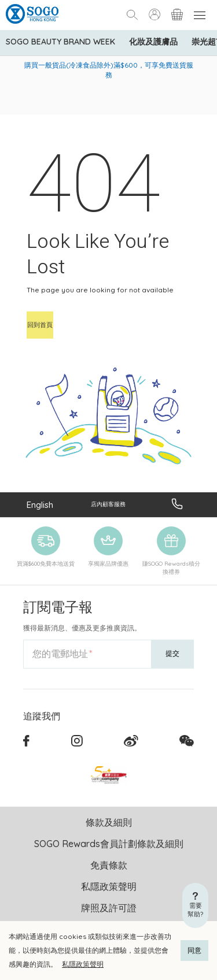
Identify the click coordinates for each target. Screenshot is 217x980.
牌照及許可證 (109, 908)
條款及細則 (109, 822)
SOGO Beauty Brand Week (60, 42)
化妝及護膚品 (153, 42)
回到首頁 (40, 325)
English (40, 505)
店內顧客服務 (108, 504)
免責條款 (109, 865)
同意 (194, 950)
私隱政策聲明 (83, 964)
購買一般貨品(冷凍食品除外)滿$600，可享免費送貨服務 (109, 70)
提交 (172, 653)
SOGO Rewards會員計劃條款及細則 (109, 844)
